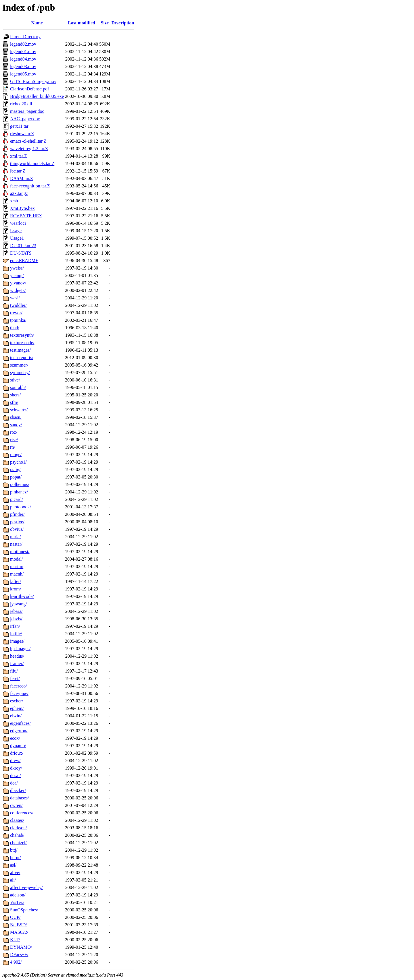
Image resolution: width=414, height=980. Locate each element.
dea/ (14, 783)
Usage (16, 231)
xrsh (14, 201)
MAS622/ (19, 932)
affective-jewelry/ (26, 887)
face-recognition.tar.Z (30, 186)
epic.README (24, 261)
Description (123, 23)
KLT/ (15, 940)
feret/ (15, 678)
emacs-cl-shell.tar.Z (28, 141)
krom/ (16, 589)
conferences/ (22, 813)
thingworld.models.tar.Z (32, 163)
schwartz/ (19, 410)
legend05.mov (23, 74)
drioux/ (17, 753)
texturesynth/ (22, 335)
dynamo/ (18, 746)
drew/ (15, 761)
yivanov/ (18, 283)
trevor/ (16, 313)
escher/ (17, 701)
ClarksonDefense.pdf (30, 89)
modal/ (16, 559)
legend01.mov (23, 52)
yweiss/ (17, 268)
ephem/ (17, 708)
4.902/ (16, 962)
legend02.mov (23, 44)
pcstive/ (17, 522)
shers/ (15, 395)
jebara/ (16, 611)
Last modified (82, 23)
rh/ (13, 447)
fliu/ (14, 671)
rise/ (14, 440)
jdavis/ (16, 619)
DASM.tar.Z (22, 178)
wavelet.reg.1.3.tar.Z (29, 149)
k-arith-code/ (22, 596)
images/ (17, 641)
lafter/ (16, 581)
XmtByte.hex (22, 208)
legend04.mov (23, 59)
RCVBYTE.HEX (26, 216)
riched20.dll (21, 104)
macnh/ (17, 574)
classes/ (17, 820)
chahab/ (17, 835)
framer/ (17, 664)
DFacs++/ (19, 955)
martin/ (17, 566)
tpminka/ (18, 320)
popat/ (16, 477)
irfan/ (15, 626)
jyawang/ (19, 604)
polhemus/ (20, 484)
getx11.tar (19, 126)
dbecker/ (18, 790)
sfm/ (14, 402)
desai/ (15, 775)
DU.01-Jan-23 (23, 246)
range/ (16, 455)
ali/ (13, 880)
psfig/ (15, 469)
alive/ (15, 872)
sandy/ (16, 425)
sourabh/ (18, 387)
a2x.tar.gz (19, 193)
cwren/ (16, 805)
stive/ (15, 380)
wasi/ (15, 298)
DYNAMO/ (21, 947)
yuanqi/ (17, 275)
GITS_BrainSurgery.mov (33, 81)
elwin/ (16, 716)
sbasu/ (16, 417)
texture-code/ (22, 343)
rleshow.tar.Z (22, 134)
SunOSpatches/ (24, 910)
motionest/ (20, 552)
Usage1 (17, 238)
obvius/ (17, 529)
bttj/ (14, 850)
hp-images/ (20, 649)
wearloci (18, 223)
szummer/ (19, 365)
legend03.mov (23, 66)
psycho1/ (18, 462)
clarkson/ (19, 828)
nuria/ (15, 537)
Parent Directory (25, 37)
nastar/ (16, 544)
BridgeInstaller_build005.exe (37, 96)
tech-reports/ (22, 358)
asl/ (13, 865)
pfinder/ (17, 514)
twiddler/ (18, 305)
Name (37, 23)
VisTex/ (17, 902)
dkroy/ (16, 768)
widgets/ (18, 290)
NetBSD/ (19, 925)
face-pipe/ (19, 693)
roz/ (14, 432)
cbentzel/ (18, 843)
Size (105, 23)
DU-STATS (21, 253)
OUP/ (15, 917)
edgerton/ (19, 731)
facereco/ (19, 686)
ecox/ (15, 738)
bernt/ (15, 858)
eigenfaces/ (20, 723)
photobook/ (21, 507)
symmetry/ (20, 372)
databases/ (20, 798)
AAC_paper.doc (25, 119)
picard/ (16, 499)
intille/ (16, 634)
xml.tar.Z (19, 156)
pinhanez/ (19, 492)
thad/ (15, 328)
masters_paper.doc (27, 111)
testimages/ (20, 350)
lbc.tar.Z (18, 171)
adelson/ (18, 895)
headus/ (17, 656)
